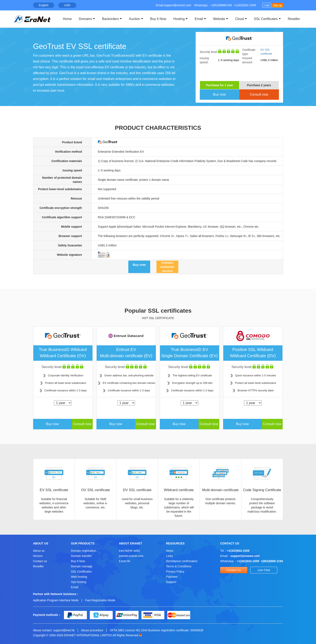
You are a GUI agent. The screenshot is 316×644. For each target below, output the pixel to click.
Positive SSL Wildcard (253, 353)
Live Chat (264, 570)
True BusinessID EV (190, 353)
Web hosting (79, 577)
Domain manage (82, 566)
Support (171, 582)
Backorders (111, 19)
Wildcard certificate (179, 490)
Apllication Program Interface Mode (56, 600)
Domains (85, 19)
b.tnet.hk (125, 561)
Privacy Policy (175, 572)
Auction (134, 19)
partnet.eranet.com (131, 556)
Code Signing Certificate (262, 490)
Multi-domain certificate (220, 490)
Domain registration (84, 551)
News (170, 551)
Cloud (240, 19)
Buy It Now (158, 19)
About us (39, 551)
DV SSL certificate (137, 490)
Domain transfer (81, 556)
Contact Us (234, 570)
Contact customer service (167, 267)
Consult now (259, 94)
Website (219, 19)
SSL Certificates (266, 19)
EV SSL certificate (54, 490)
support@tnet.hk (64, 630)
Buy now (219, 94)
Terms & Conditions (179, 566)
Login (267, 5)
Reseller (294, 19)
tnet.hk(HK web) (129, 551)
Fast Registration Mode (100, 600)
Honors (38, 556)
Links (169, 556)
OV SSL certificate (96, 490)
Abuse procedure (92, 630)
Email (199, 19)
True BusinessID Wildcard (63, 353)
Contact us (40, 561)
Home (67, 19)
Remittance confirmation (182, 561)
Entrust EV (126, 353)
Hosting (179, 19)
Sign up (278, 5)
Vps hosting (79, 582)
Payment (172, 577)
